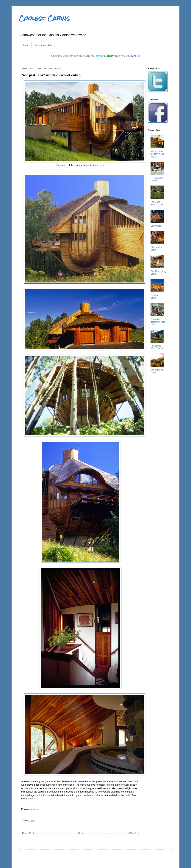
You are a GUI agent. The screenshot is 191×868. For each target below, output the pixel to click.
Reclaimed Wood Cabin (157, 347)
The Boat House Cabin (157, 203)
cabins (31, 799)
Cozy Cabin (156, 226)
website (34, 809)
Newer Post (28, 833)
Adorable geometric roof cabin (158, 322)
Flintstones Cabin (156, 296)
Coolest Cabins (44, 18)
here (102, 165)
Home (25, 45)
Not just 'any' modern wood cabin (157, 154)
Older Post (134, 833)
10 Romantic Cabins (157, 179)
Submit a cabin (43, 45)
